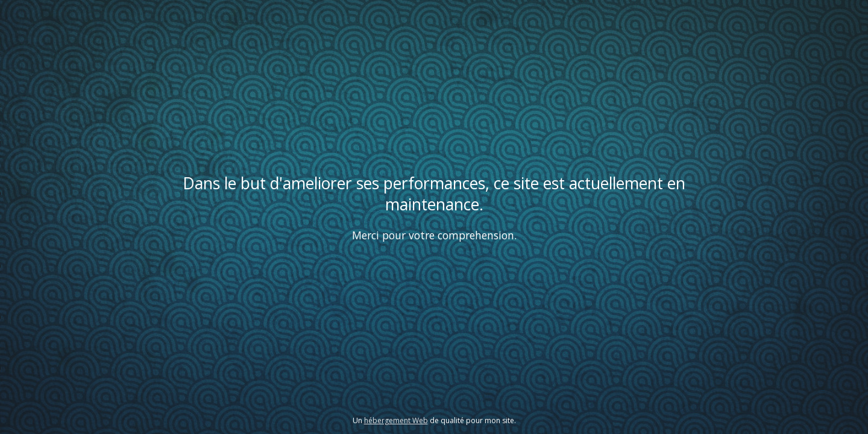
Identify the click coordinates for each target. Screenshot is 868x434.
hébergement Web (396, 420)
